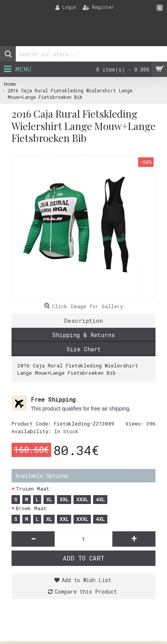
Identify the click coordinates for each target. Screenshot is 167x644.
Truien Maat (33, 489)
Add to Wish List (86, 580)
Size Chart (84, 349)
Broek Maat (31, 508)
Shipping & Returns (84, 335)
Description (83, 320)
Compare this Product (86, 591)
